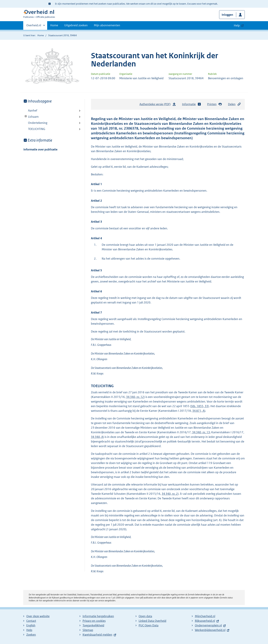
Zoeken (31, 635)
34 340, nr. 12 (135, 397)
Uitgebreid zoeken (76, 25)
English (31, 625)
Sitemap (88, 630)
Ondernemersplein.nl (208, 625)
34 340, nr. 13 (201, 432)
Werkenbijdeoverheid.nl (210, 630)
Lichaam (31, 117)
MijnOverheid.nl (205, 616)
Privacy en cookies (94, 621)
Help (29, 630)
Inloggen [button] (227, 15)
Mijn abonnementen (107, 25)
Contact (31, 621)
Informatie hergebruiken (98, 616)
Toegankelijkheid (93, 625)
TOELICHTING (37, 129)
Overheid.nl (34, 26)
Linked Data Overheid (152, 621)
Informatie (192, 104)
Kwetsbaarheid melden (97, 635)
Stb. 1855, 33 (200, 406)
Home (54, 25)
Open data (145, 616)
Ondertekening (38, 123)
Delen (234, 104)
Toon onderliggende (26, 116)
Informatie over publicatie (40, 149)
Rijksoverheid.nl (205, 621)
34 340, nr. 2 (170, 494)
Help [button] (237, 25)
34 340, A (97, 437)
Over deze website (38, 616)
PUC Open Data (149, 625)
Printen (215, 104)
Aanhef (33, 110)
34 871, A (198, 411)
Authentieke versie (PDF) (158, 105)
